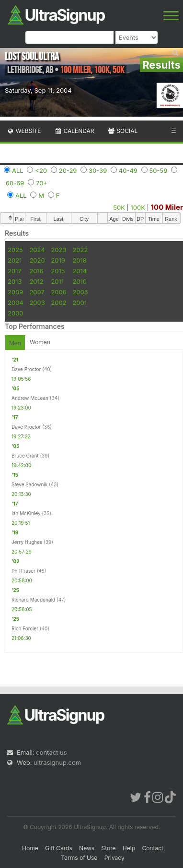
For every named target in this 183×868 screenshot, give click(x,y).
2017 (15, 271)
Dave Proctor (26, 369)
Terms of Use (79, 858)
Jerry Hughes (27, 542)
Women (40, 342)
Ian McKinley (26, 513)
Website (24, 131)
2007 (37, 292)
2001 (80, 302)
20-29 (68, 170)
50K (119, 207)
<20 (41, 170)
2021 (15, 260)
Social (122, 131)
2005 (80, 292)
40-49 (128, 170)
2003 (37, 302)
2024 (37, 250)
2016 (36, 271)
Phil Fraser (23, 571)
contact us (51, 752)
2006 (58, 292)
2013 (15, 281)
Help (129, 848)
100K (138, 207)
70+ (42, 183)
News (87, 848)
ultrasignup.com (57, 762)
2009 (15, 292)
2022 (80, 250)
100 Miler (167, 207)
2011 (57, 281)
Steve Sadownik (29, 484)
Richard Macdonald (33, 600)
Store (108, 848)
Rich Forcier (25, 628)
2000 (16, 313)
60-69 (15, 183)
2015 (58, 271)
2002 (58, 302)
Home (30, 848)
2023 (58, 250)
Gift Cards (59, 848)
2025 (15, 250)
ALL (18, 170)
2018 (79, 260)
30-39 (98, 170)
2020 (37, 260)
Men (15, 343)
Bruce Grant (25, 456)
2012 (36, 281)
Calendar (74, 131)
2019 (58, 260)
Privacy (114, 858)
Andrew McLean (30, 398)
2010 (80, 281)
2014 (80, 271)
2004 (16, 302)
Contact (153, 848)
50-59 (159, 170)
